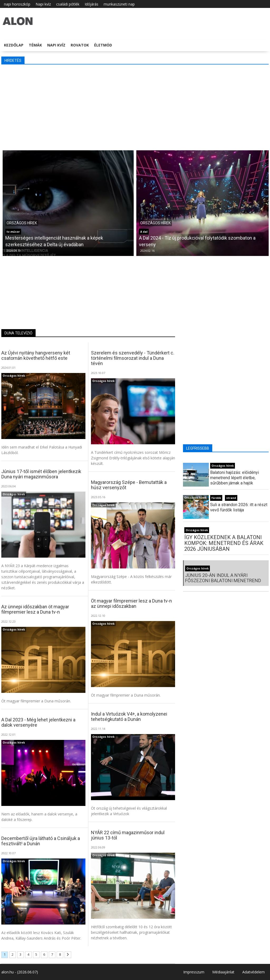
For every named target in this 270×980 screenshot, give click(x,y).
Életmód (103, 45)
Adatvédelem (254, 972)
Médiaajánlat (223, 972)
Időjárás (91, 4)
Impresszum (194, 972)
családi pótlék (68, 4)
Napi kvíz (43, 4)
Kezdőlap (14, 45)
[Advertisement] (135, 107)
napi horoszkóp (17, 4)
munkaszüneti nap (119, 4)
